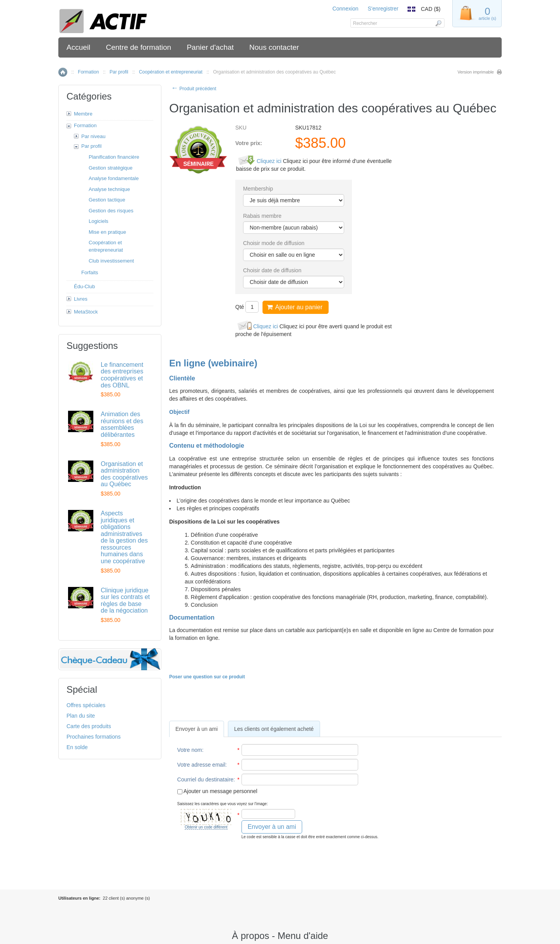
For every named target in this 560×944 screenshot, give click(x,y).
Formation (88, 72)
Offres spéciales (86, 705)
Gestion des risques (111, 211)
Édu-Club (84, 286)
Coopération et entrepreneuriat (171, 72)
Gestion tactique (107, 200)
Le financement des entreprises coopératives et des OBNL (122, 375)
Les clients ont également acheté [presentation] (274, 729)
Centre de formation (138, 47)
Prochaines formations (94, 737)
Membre (83, 114)
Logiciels (99, 221)
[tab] (197, 729)
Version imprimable (476, 72)
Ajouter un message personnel (217, 791)
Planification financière (114, 157)
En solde (77, 747)
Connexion (346, 9)
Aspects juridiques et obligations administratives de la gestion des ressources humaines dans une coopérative (124, 537)
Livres (81, 299)
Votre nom (190, 750)
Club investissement (111, 261)
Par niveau (93, 136)
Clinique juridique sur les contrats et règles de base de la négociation (125, 601)
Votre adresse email (201, 765)
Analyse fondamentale (114, 178)
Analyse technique (109, 189)
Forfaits (90, 272)
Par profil (119, 72)
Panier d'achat (210, 47)
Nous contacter (274, 47)
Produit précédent (194, 89)
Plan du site (81, 716)
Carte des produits (89, 726)
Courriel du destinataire (206, 779)
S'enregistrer (383, 9)
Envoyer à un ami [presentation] (197, 729)
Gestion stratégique (111, 168)
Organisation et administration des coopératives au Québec (124, 474)
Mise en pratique (107, 232)
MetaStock (86, 312)
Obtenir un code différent (206, 827)
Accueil (78, 47)
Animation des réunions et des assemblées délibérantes (122, 424)
